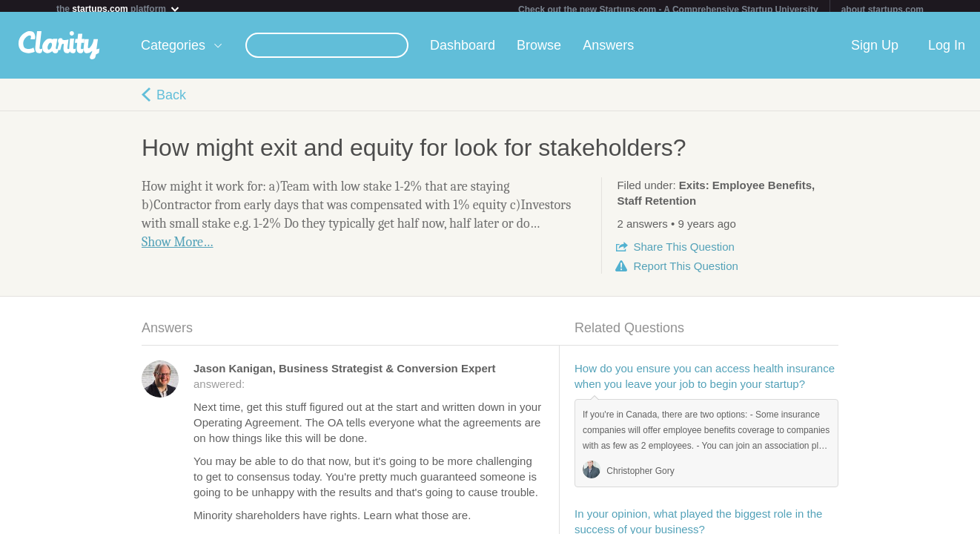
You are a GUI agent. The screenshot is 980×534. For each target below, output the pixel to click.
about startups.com (883, 10)
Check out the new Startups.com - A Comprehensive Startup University (668, 10)
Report (685, 272)
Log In (947, 51)
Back (171, 101)
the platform (119, 9)
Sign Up (875, 51)
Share (683, 253)
